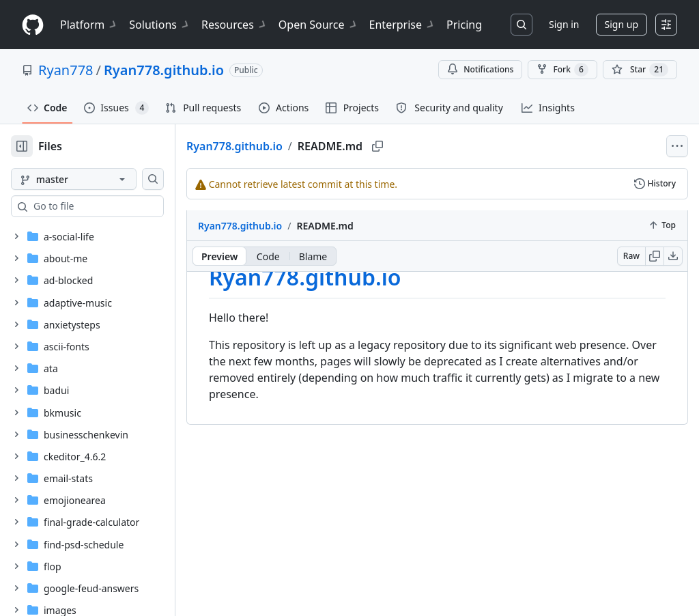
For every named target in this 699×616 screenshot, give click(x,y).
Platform (89, 25)
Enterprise (402, 25)
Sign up (622, 24)
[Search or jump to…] (522, 25)
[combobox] (115, 206)
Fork (562, 70)
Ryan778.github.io (164, 70)
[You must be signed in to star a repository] (640, 70)
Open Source (318, 25)
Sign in (564, 24)
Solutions (160, 25)
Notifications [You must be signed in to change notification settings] (480, 69)
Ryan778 (66, 70)
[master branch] (96, 179)
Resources (234, 25)
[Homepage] (33, 25)
